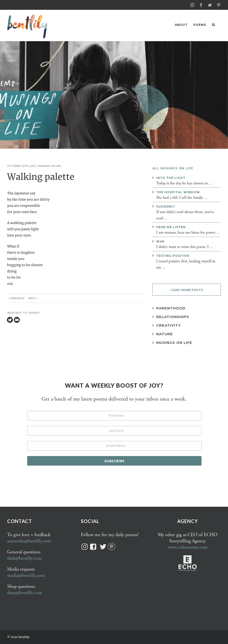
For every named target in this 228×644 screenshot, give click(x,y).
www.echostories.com (188, 547)
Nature (165, 334)
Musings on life (50, 166)
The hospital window (178, 192)
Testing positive (173, 256)
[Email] (17, 320)
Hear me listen (171, 227)
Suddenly (166, 206)
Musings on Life (174, 342)
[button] (213, 25)
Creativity (168, 325)
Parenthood (171, 308)
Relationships (173, 316)
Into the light (171, 178)
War (160, 241)
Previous (18, 298)
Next (32, 298)
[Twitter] (10, 320)
